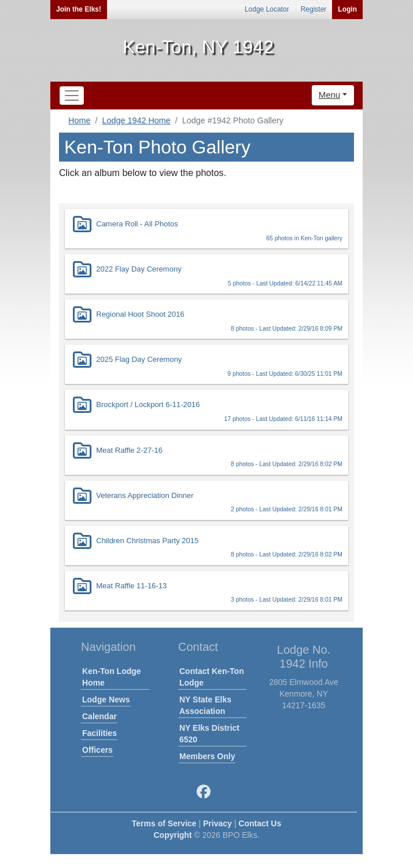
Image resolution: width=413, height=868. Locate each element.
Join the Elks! (79, 9)
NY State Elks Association (205, 705)
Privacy (217, 823)
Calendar (99, 716)
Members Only (207, 756)
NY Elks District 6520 (209, 734)
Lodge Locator (267, 9)
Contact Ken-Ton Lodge (212, 677)
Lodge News (106, 699)
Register (314, 9)
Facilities (99, 733)
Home (79, 120)
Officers (97, 750)
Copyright (172, 835)
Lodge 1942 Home (136, 120)
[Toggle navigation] (72, 96)
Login (347, 9)
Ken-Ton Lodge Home (112, 677)
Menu (330, 95)
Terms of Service (164, 823)
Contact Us (260, 823)
